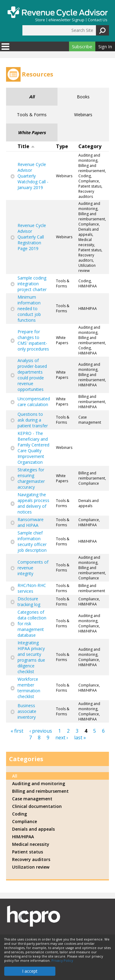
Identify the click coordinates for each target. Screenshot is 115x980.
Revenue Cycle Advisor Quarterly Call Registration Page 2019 (32, 237)
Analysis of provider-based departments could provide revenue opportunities (32, 375)
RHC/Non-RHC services (32, 588)
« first (17, 731)
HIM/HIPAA (23, 837)
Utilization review (31, 867)
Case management (32, 799)
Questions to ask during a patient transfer (33, 420)
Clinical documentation (37, 806)
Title (26, 146)
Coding (20, 814)
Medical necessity (31, 844)
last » (80, 738)
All (32, 97)
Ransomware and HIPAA (31, 522)
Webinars (83, 115)
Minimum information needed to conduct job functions (29, 309)
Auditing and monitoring (39, 783)
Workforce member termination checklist (29, 688)
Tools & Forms (32, 115)
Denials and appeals (33, 829)
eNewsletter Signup (66, 20)
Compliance (25, 821)
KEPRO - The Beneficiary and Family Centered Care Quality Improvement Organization (33, 448)
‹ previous (41, 731)
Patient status (28, 852)
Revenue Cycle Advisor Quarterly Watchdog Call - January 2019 (33, 176)
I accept (30, 971)
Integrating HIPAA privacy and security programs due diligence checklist (31, 657)
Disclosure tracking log (29, 602)
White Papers (32, 132)
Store (40, 20)
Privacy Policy (62, 961)
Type (62, 146)
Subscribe (82, 46)
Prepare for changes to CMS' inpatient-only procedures (33, 340)
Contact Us (98, 20)
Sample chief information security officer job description (32, 541)
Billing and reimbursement (40, 791)
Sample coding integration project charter (32, 284)
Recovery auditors (31, 859)
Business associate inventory (27, 711)
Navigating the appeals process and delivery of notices (33, 503)
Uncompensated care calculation (34, 402)
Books (83, 97)
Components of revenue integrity (33, 568)
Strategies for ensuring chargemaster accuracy (31, 478)
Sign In (105, 46)
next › (62, 738)
